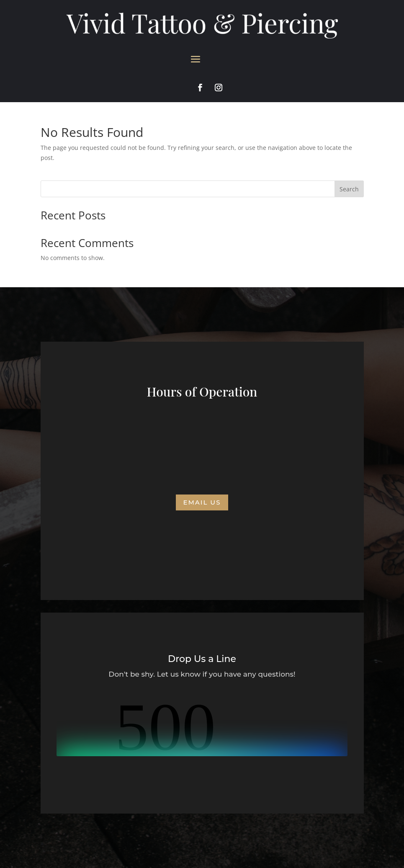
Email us (202, 502)
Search (349, 189)
